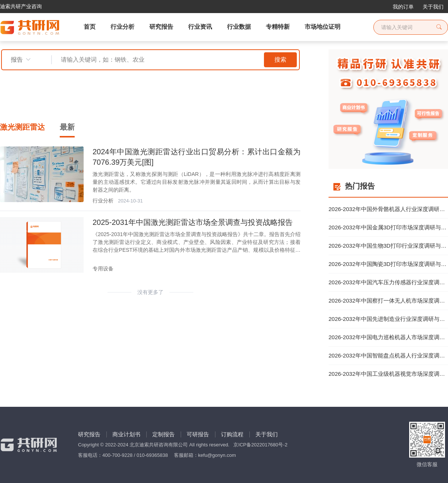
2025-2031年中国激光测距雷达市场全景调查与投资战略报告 (193, 222)
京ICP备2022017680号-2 (260, 445)
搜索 (280, 60)
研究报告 (89, 434)
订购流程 (232, 434)
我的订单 (403, 7)
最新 (67, 127)
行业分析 (103, 201)
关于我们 (433, 7)
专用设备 (103, 269)
